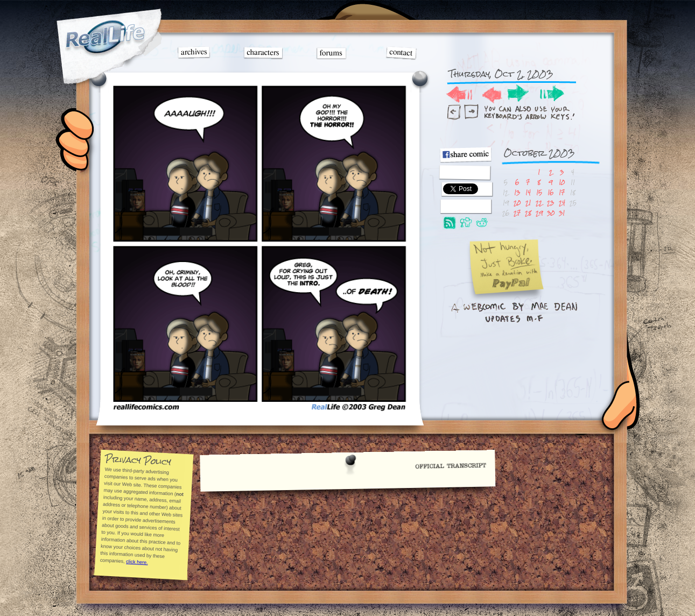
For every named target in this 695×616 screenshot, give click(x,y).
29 (539, 213)
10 (562, 182)
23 (550, 203)
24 (562, 203)
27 (517, 213)
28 (528, 213)
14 (528, 192)
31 (562, 213)
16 (550, 192)
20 (517, 203)
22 (539, 203)
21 (528, 203)
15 (539, 192)
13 (517, 192)
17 (562, 192)
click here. (137, 562)
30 (551, 213)
